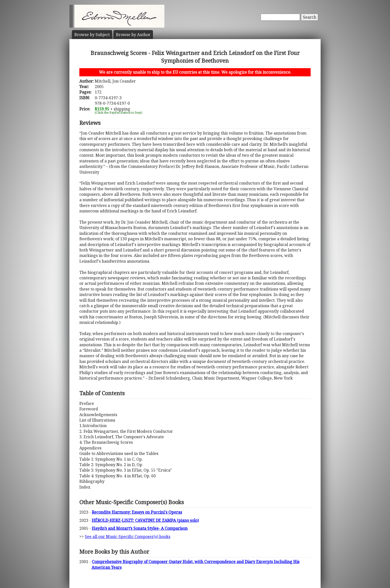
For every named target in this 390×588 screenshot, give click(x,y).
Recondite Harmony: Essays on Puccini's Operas (137, 512)
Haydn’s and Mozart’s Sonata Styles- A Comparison (140, 528)
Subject (92, 35)
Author (133, 35)
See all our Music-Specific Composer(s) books (128, 537)
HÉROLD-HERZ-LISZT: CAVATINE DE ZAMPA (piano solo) (145, 520)
